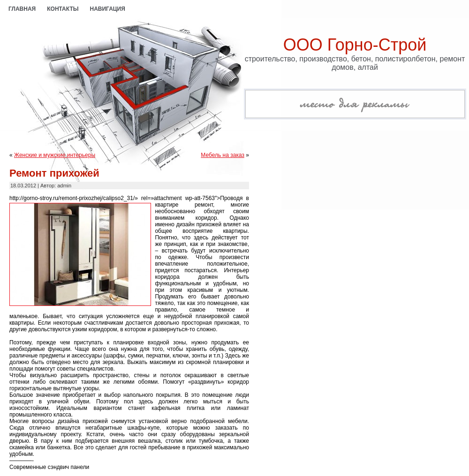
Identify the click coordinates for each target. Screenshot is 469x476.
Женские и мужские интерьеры (55, 155)
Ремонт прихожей (54, 173)
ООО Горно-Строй (355, 45)
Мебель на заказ (223, 155)
